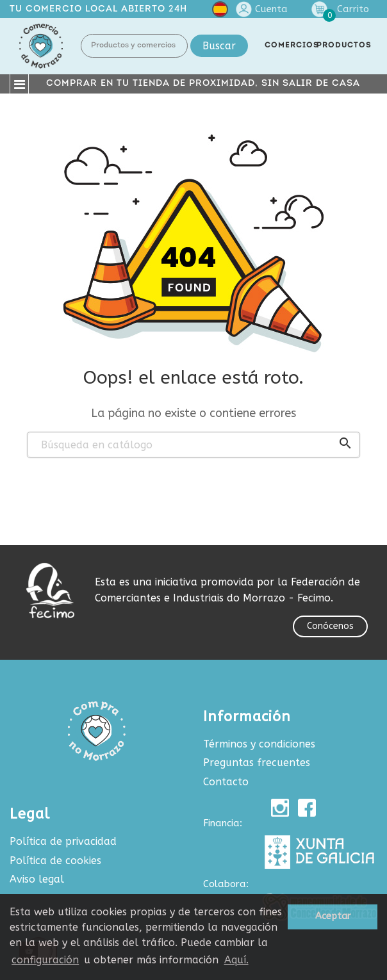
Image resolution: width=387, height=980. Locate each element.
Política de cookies (55, 861)
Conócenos (330, 626)
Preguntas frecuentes (257, 763)
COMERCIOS (292, 45)
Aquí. (236, 960)
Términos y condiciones (259, 744)
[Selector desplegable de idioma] (220, 12)
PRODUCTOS (344, 45)
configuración (45, 960)
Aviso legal (37, 879)
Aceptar (333, 916)
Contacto (226, 782)
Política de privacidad (63, 841)
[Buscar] (193, 445)
